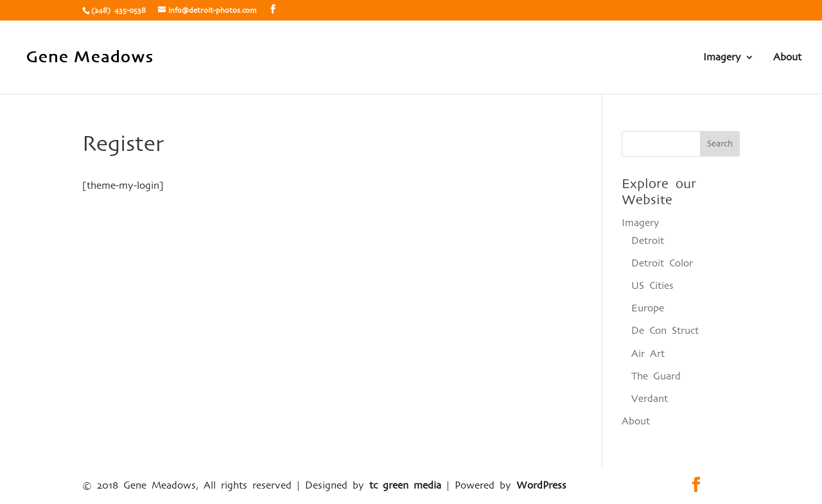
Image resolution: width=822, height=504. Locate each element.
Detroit (648, 241)
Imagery (722, 57)
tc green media (405, 485)
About (787, 57)
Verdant (650, 399)
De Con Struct (665, 331)
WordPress (541, 485)
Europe (648, 308)
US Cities (652, 286)
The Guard (656, 376)
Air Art (648, 354)
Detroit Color (662, 263)
